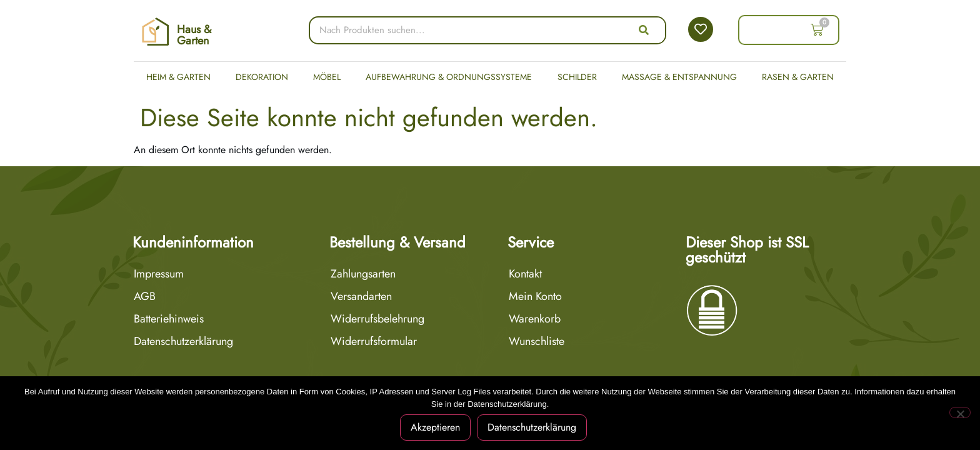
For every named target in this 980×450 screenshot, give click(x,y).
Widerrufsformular (374, 341)
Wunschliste (537, 341)
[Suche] (644, 30)
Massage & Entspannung (679, 77)
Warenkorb (535, 319)
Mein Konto (535, 296)
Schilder (577, 77)
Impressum (159, 274)
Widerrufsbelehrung (377, 319)
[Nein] (960, 412)
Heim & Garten (178, 77)
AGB (145, 296)
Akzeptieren (435, 427)
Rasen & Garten (798, 77)
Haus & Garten (194, 35)
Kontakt (525, 274)
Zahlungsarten (363, 274)
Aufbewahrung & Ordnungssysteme (449, 77)
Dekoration (262, 77)
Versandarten (361, 296)
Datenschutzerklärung (183, 341)
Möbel (327, 77)
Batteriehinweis (169, 319)
